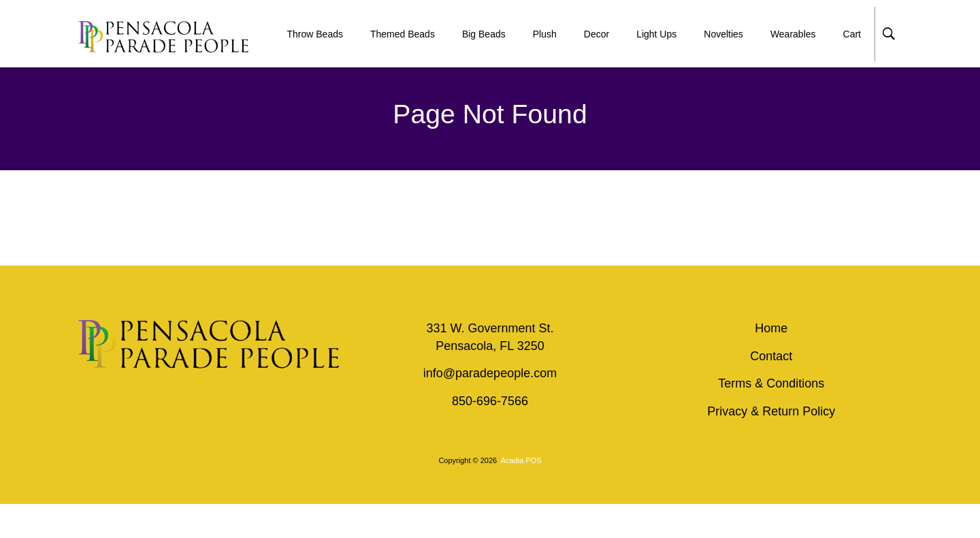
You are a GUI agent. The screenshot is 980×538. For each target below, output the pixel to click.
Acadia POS (521, 460)
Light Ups (656, 34)
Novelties (723, 34)
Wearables (793, 34)
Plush (545, 34)
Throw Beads (314, 34)
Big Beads (484, 34)
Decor (597, 34)
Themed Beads (403, 34)
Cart (852, 34)
